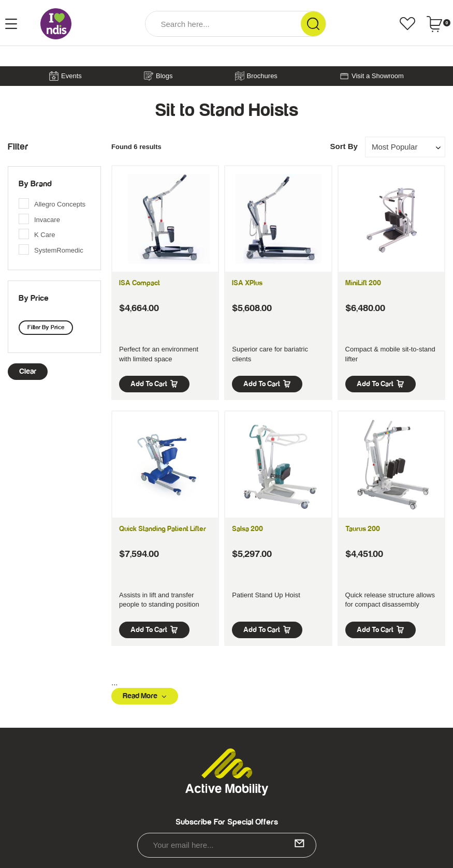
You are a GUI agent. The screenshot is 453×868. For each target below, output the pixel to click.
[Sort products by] (405, 147)
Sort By (344, 146)
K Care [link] (45, 235)
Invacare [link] (47, 220)
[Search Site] (313, 24)
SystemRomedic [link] (59, 250)
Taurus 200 (363, 529)
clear (28, 371)
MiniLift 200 (363, 283)
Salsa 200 (247, 529)
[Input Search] (223, 24)
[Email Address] (227, 845)
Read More (145, 696)
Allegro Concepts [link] (60, 204)
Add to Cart (154, 384)
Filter (18, 147)
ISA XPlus (247, 283)
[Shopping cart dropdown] (438, 24)
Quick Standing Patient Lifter (163, 529)
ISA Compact (140, 283)
